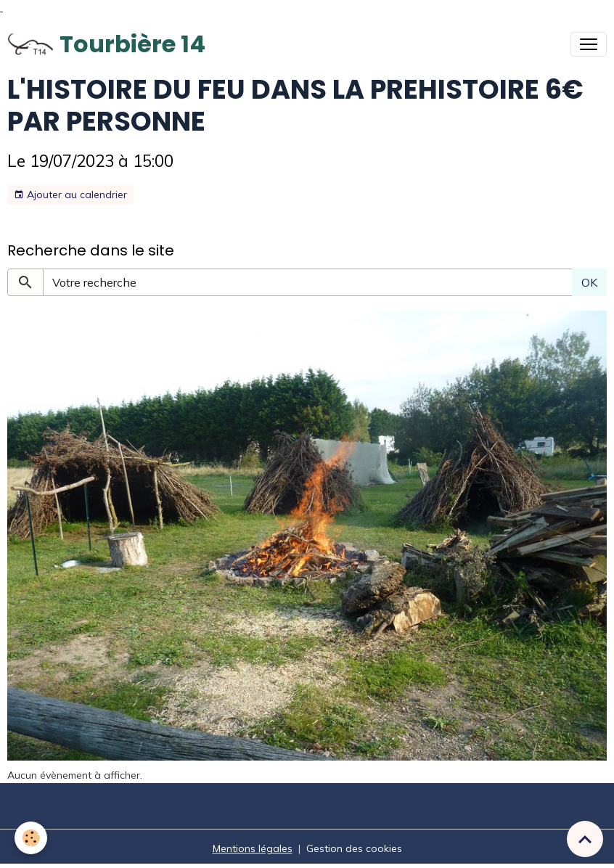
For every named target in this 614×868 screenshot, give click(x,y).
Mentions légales (253, 848)
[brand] (106, 44)
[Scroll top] (585, 839)
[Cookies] (31, 838)
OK (589, 282)
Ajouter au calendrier (70, 195)
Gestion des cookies (354, 848)
